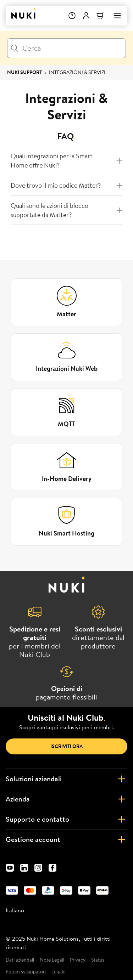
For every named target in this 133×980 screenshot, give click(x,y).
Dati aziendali (20, 960)
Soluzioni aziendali (66, 779)
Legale (58, 972)
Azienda (66, 799)
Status (98, 960)
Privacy (78, 960)
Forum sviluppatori (26, 972)
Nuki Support (24, 72)
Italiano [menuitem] (15, 910)
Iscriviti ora (66, 746)
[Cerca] (66, 48)
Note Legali (52, 960)
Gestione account (66, 839)
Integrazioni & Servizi (77, 72)
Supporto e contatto (66, 819)
